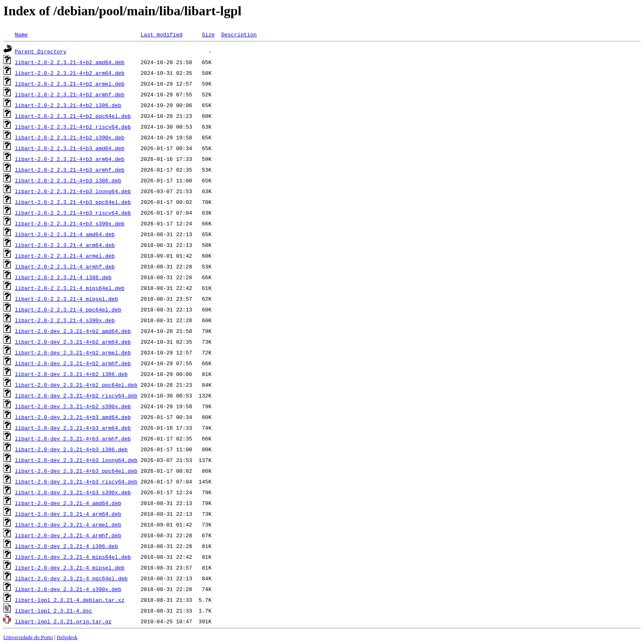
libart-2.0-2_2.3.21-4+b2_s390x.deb (70, 137)
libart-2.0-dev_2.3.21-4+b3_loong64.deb (76, 460)
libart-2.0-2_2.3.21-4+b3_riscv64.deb (73, 213)
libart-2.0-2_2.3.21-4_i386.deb (63, 277)
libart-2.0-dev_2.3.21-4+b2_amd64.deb (73, 331)
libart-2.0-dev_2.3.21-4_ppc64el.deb (71, 578)
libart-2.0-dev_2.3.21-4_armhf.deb (68, 535)
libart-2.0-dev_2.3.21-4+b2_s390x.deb (73, 406)
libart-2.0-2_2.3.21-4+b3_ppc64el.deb (73, 202)
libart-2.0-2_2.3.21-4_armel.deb (65, 256)
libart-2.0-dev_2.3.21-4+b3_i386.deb (71, 449)
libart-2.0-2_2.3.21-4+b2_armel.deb (70, 84)
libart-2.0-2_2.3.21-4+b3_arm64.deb (70, 159)
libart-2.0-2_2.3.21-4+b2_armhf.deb (70, 94)
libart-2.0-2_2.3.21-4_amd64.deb (65, 234)
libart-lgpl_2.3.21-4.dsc (54, 610)
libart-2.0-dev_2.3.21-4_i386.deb (67, 546)
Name (21, 34)
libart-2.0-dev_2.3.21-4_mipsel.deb (70, 567)
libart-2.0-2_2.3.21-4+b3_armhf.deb (70, 170)
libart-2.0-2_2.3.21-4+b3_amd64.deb (70, 148)
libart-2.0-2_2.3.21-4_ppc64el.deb (68, 309)
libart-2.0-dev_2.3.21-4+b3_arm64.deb (73, 428)
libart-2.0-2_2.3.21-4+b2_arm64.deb (70, 73)
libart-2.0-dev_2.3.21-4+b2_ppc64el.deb (76, 385)
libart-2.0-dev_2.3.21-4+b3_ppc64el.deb (76, 471)
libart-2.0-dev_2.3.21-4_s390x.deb (68, 589)
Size (208, 34)
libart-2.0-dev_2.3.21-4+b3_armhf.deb (73, 438)
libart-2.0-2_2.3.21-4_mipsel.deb (67, 299)
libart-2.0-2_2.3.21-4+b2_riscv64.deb (73, 127)
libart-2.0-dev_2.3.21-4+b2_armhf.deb (73, 363)
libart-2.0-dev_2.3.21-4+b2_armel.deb (73, 352)
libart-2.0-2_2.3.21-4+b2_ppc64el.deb (73, 116)
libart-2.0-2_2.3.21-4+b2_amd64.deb (70, 62)
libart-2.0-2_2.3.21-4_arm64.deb (65, 245)
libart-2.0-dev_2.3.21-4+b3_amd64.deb (73, 417)
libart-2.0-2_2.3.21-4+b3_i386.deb (68, 180)
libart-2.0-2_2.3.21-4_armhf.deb (65, 266)
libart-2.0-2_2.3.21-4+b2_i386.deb (68, 105)
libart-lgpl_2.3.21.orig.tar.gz (63, 621)
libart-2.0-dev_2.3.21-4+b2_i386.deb (71, 374)
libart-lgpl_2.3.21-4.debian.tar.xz (70, 600)
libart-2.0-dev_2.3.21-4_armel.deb (68, 524)
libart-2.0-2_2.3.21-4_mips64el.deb (70, 288)
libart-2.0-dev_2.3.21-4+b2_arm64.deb (73, 342)
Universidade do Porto (28, 637)
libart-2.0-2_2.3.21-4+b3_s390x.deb (70, 223)
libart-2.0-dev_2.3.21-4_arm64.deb (68, 514)
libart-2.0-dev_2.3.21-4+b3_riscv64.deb (76, 481)
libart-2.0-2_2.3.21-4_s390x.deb (65, 320)
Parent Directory (41, 51)
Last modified (161, 34)
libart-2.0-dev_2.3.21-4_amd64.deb (68, 503)
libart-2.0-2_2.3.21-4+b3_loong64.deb (73, 191)
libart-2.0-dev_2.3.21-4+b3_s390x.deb (73, 492)
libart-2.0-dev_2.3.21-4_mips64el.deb (73, 557)
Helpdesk (67, 637)
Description (239, 34)
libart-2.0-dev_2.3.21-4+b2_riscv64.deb (76, 395)
